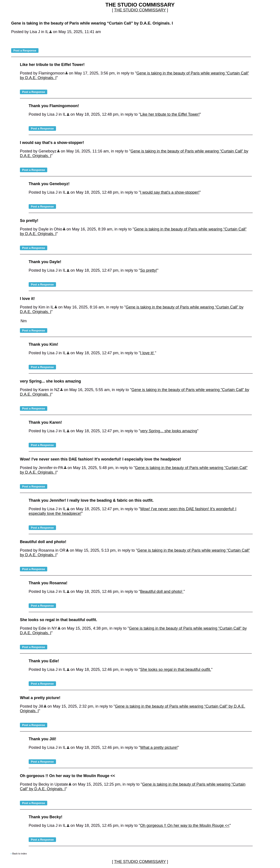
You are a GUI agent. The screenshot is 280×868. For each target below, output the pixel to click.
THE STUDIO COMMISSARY (140, 10)
